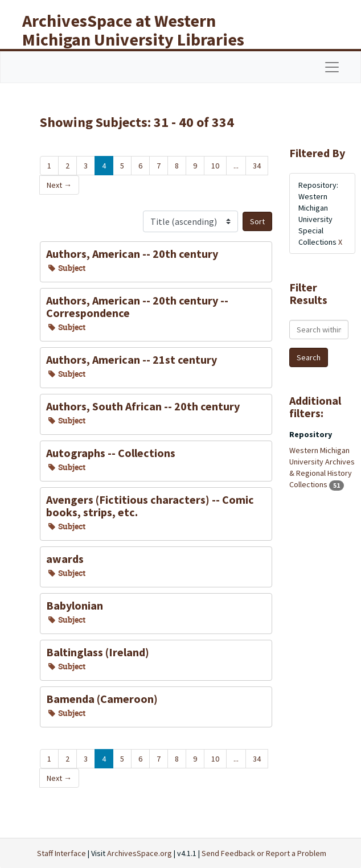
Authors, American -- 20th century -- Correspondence (137, 307)
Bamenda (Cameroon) (102, 699)
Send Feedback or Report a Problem (264, 853)
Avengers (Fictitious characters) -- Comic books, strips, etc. (150, 506)
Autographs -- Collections (111, 453)
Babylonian (75, 605)
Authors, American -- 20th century (132, 254)
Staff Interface (61, 853)
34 (257, 166)
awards (65, 559)
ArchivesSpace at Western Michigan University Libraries (133, 30)
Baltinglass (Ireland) (98, 652)
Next (59, 185)
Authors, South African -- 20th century (143, 406)
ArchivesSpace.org (140, 853)
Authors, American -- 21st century (132, 359)
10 (215, 166)
